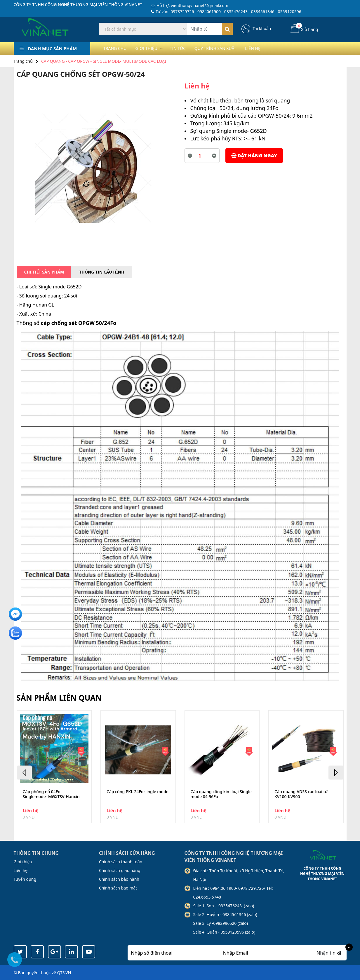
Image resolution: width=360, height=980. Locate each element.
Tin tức (187, 48)
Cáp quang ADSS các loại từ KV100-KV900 (301, 794)
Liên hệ (272, 48)
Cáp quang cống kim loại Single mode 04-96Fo (221, 794)
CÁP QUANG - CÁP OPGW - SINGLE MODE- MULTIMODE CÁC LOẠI (104, 61)
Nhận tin (329, 953)
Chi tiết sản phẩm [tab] (44, 272)
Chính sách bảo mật (118, 888)
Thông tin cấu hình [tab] (102, 272)
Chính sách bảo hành (119, 879)
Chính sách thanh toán (121, 862)
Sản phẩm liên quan (59, 698)
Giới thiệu (152, 48)
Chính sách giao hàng (120, 870)
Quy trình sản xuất (230, 48)
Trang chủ (117, 48)
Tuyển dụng (25, 879)
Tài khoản (262, 28)
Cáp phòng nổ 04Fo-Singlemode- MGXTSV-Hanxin (51, 794)
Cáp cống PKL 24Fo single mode (138, 792)
